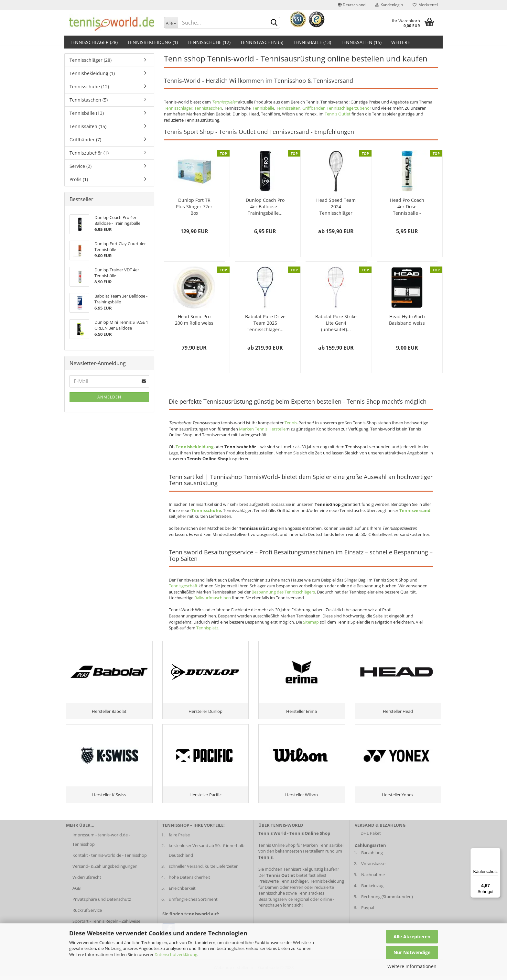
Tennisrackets (311, 897)
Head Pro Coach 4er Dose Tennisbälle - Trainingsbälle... (407, 207)
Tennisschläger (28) (94, 42)
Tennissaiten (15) (361, 42)
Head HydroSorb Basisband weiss (407, 320)
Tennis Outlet (338, 114)
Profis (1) (79, 179)
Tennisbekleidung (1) (153, 42)
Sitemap (311, 622)
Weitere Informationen (412, 966)
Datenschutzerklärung (176, 954)
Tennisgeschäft (183, 586)
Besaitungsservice (275, 903)
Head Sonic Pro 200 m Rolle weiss (194, 320)
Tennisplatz (207, 628)
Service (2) (81, 166)
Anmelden (109, 397)
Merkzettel (425, 5)
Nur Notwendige (412, 952)
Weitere (401, 42)
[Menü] (497, 852)
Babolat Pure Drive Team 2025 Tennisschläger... (265, 323)
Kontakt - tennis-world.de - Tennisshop (110, 859)
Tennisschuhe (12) (209, 42)
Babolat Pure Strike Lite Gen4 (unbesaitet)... (336, 323)
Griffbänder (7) (85, 140)
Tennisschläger (178, 108)
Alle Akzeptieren (412, 936)
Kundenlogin (389, 5)
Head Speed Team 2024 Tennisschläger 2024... (336, 207)
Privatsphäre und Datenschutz (102, 903)
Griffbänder (313, 108)
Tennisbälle (263, 108)
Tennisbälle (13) (312, 42)
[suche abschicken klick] (274, 23)
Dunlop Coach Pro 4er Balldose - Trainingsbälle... (265, 207)
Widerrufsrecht (87, 881)
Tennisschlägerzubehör (349, 108)
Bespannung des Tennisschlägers (283, 592)
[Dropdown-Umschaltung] (171, 23)
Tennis (291, 423)
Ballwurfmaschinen (213, 598)
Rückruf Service (87, 914)
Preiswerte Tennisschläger (283, 885)
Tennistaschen (208, 108)
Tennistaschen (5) (262, 42)
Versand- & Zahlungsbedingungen (105, 870)
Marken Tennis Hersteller (263, 429)
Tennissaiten (288, 108)
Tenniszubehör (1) (89, 153)
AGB (76, 892)
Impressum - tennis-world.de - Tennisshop (101, 844)
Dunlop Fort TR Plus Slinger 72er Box (194, 207)
